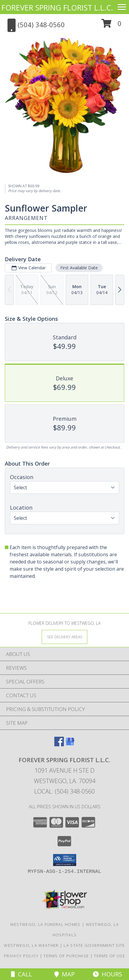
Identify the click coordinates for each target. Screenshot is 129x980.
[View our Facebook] (59, 744)
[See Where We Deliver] (64, 637)
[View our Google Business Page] (70, 744)
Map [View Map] (64, 974)
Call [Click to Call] (22, 974)
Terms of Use (109, 956)
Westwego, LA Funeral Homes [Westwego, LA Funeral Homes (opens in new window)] (45, 924)
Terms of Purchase (66, 956)
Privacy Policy (21, 956)
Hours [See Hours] (107, 974)
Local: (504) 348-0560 (64, 791)
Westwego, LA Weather (31, 945)
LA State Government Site (94, 945)
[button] (111, 26)
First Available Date (79, 268)
